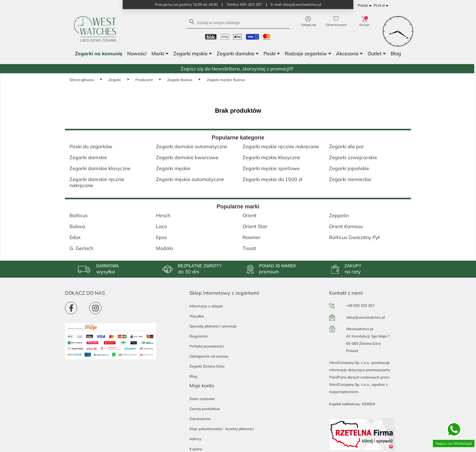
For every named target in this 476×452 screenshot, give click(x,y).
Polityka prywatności (207, 346)
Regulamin (199, 336)
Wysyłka (197, 316)
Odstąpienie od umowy (209, 356)
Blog (193, 376)
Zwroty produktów (205, 409)
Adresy (195, 439)
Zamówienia (200, 419)
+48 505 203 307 (360, 305)
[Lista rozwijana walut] (382, 6)
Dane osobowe (202, 399)
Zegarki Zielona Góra (207, 366)
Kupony (196, 449)
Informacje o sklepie (206, 306)
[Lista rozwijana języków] (366, 6)
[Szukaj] (238, 22)
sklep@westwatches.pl (365, 317)
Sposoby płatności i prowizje (213, 326)
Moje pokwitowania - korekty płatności (222, 429)
